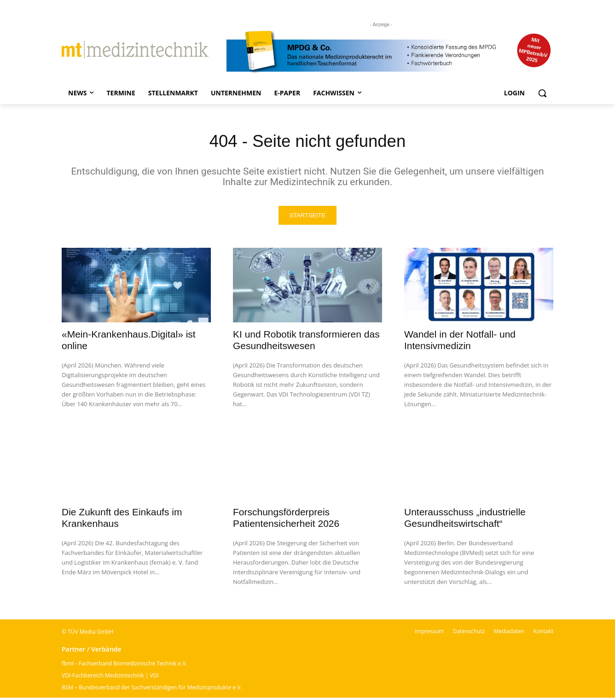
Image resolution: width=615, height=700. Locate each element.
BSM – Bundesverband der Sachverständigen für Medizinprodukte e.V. (152, 690)
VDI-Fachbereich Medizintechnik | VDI (110, 678)
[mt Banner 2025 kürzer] (390, 52)
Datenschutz (469, 633)
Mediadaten (509, 633)
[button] (542, 93)
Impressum (429, 633)
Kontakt (543, 633)
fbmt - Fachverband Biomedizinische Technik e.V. (125, 666)
